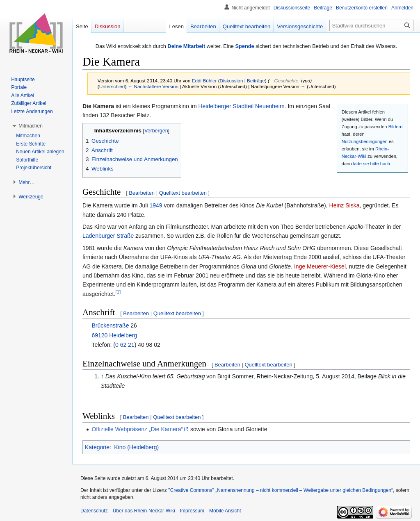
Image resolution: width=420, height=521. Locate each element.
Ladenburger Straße (108, 236)
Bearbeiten (142, 193)
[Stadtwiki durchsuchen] (371, 25)
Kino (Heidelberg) (136, 447)
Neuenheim (270, 106)
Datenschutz (94, 511)
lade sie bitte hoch (372, 164)
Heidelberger (215, 106)
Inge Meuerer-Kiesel (320, 266)
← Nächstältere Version (153, 86)
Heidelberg (123, 335)
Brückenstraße (110, 325)
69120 (99, 335)
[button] (31, 126)
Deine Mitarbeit (186, 46)
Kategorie (97, 447)
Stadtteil (243, 106)
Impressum (192, 511)
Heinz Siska (345, 205)
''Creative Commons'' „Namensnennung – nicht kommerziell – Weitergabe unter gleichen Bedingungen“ (281, 490)
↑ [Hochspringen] (102, 376)
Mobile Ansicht (225, 511)
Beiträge (256, 81)
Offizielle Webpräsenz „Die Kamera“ (137, 429)
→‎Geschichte (284, 81)
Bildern (396, 127)
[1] (118, 292)
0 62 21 (125, 345)
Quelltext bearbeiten (183, 193)
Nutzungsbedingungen (365, 141)
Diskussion (232, 81)
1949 (156, 205)
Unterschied (112, 86)
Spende (244, 46)
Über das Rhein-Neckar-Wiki (144, 511)
